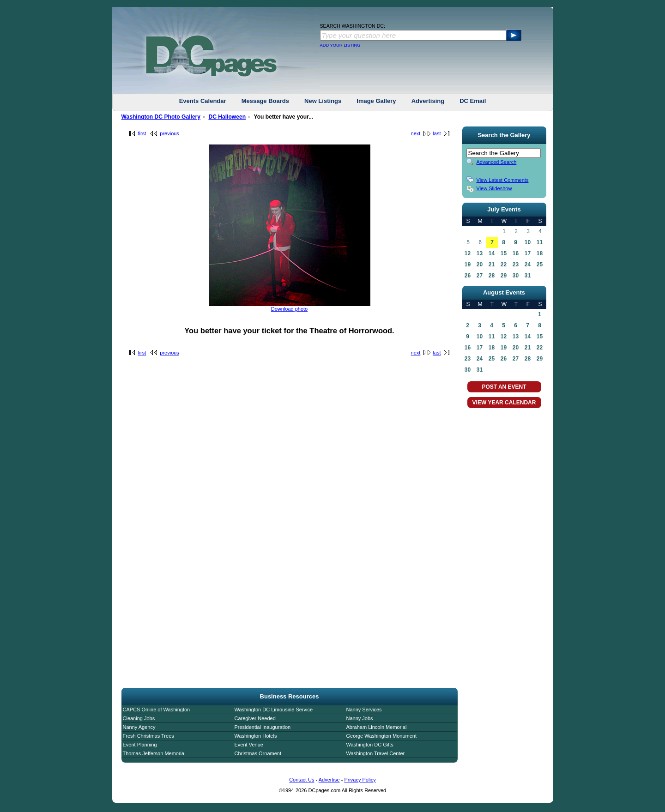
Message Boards (265, 101)
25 (540, 265)
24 (528, 265)
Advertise (329, 780)
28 (492, 276)
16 (516, 253)
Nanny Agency (139, 727)
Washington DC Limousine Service (274, 710)
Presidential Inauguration (263, 727)
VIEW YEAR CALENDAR (504, 403)
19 (468, 265)
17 (528, 253)
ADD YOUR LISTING (340, 45)
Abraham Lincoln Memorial (377, 727)
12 (468, 253)
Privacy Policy (360, 780)
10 (528, 242)
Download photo (290, 309)
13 (480, 253)
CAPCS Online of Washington (157, 710)
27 (480, 276)
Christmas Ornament (258, 753)
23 (516, 265)
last (437, 133)
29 (504, 276)
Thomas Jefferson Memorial (154, 753)
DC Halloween (227, 117)
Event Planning (140, 745)
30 (516, 276)
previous (169, 133)
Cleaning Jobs (139, 718)
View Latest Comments (503, 180)
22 (504, 265)
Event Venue (249, 745)
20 (480, 265)
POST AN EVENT (504, 387)
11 (540, 242)
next (416, 133)
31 (528, 276)
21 (492, 265)
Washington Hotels (256, 736)
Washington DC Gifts (370, 745)
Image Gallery (376, 101)
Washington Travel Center (376, 753)
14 (492, 253)
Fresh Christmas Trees (148, 736)
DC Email (473, 101)
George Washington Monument (381, 736)
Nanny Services (364, 710)
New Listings (323, 101)
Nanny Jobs (360, 718)
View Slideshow (494, 188)
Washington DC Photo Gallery (161, 117)
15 (504, 253)
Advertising (428, 101)
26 (468, 276)
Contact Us (302, 780)
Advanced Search (497, 162)
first (142, 133)
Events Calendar (203, 101)
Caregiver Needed (255, 718)
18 (540, 253)
